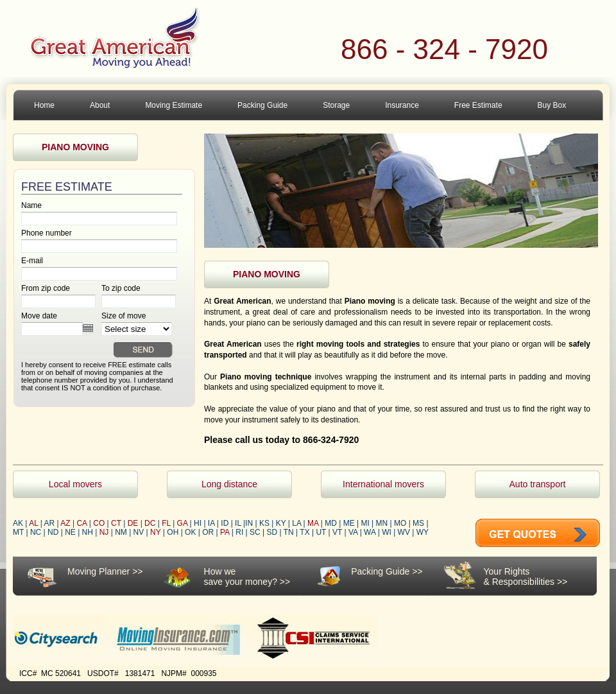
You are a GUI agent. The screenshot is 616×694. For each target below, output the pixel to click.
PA (225, 532)
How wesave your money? (241, 577)
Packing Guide (380, 571)
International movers (383, 484)
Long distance (229, 484)
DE (133, 523)
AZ (65, 523)
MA (313, 523)
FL (166, 523)
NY (155, 532)
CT (116, 523)
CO (99, 523)
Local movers (75, 484)
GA (183, 523)
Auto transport (538, 484)
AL (33, 523)
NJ (104, 532)
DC (150, 523)
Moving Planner (98, 571)
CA (81, 523)
